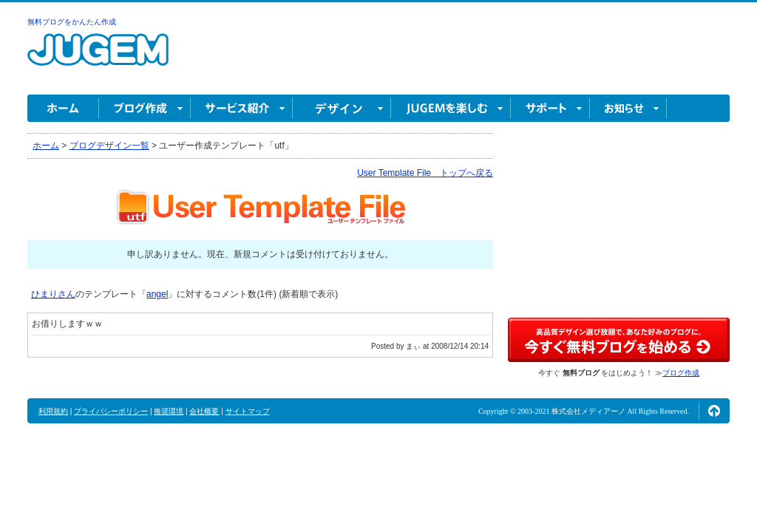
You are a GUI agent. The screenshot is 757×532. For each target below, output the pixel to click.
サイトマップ (248, 411)
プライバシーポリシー (111, 411)
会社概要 (204, 411)
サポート (550, 108)
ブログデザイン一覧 (109, 146)
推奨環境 (169, 411)
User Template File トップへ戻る (425, 173)
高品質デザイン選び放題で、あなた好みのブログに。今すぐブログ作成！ (619, 340)
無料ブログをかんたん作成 (72, 22)
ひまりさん (53, 294)
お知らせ (628, 108)
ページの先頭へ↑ (714, 411)
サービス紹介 (242, 108)
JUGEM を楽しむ (451, 108)
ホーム (63, 108)
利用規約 (53, 411)
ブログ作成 (145, 108)
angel (157, 294)
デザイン (342, 108)
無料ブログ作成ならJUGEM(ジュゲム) (98, 58)
